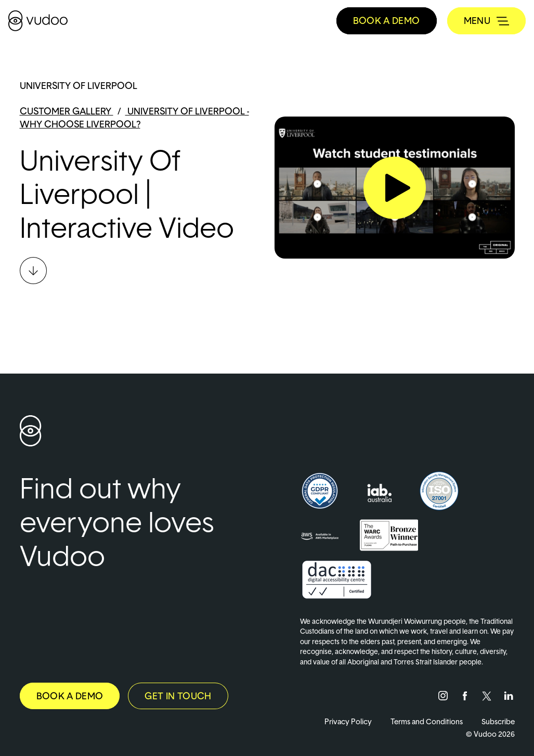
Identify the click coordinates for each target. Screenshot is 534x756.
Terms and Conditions (427, 721)
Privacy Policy (348, 721)
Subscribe (498, 721)
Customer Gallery (67, 111)
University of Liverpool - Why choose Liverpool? (134, 118)
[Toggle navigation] (486, 21)
